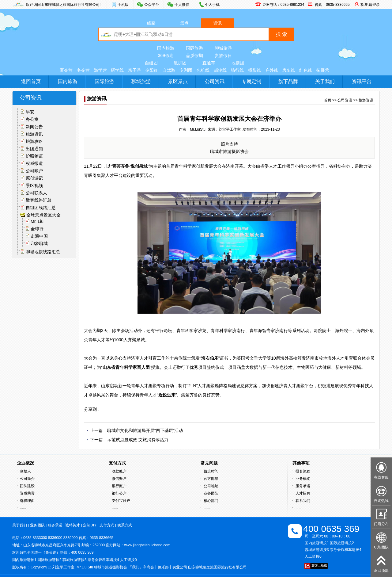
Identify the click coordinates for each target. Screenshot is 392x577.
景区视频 (34, 185)
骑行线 (237, 70)
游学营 (100, 70)
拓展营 (323, 70)
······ (23, 508)
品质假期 (194, 55)
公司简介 (27, 479)
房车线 (288, 70)
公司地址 (211, 486)
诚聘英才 (73, 525)
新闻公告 (34, 127)
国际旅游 (194, 48)
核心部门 (211, 501)
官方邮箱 (211, 479)
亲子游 (134, 70)
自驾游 (169, 70)
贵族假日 (223, 55)
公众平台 (152, 5)
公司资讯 (215, 81)
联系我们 (303, 501)
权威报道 (34, 163)
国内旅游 (166, 48)
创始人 (25, 471)
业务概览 (303, 479)
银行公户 (119, 493)
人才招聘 (303, 493)
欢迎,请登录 (370, 5)
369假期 (166, 55)
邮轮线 (220, 70)
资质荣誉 (27, 493)
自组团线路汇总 (41, 208)
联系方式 (125, 525)
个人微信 (182, 5)
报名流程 (303, 471)
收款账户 (119, 471)
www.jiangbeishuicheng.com (147, 545)
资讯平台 (362, 81)
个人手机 (212, 5)
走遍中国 (39, 236)
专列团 (186, 70)
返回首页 (31, 81)
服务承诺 (303, 486)
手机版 (123, 5)
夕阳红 (152, 70)
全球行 (37, 229)
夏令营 (66, 70)
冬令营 (83, 70)
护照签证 (34, 156)
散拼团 (180, 63)
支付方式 (107, 525)
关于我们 (325, 81)
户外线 (272, 70)
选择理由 (27, 501)
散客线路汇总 (39, 200)
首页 (328, 100)
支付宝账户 (121, 501)
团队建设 (27, 486)
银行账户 (119, 486)
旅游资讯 (34, 134)
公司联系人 (36, 193)
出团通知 (34, 149)
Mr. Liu (37, 221)
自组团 (151, 63)
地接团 (238, 63)
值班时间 (211, 471)
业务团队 (211, 493)
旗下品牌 (288, 81)
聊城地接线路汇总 (43, 252)
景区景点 (178, 81)
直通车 (209, 63)
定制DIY (90, 525)
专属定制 (251, 81)
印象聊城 (39, 243)
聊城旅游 (223, 48)
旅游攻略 (34, 141)
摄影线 (254, 70)
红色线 (306, 70)
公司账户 (34, 171)
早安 (30, 112)
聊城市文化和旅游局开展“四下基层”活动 (145, 430)
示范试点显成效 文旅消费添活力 (138, 440)
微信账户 (119, 479)
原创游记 (34, 178)
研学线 (117, 70)
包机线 (203, 70)
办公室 (32, 119)
